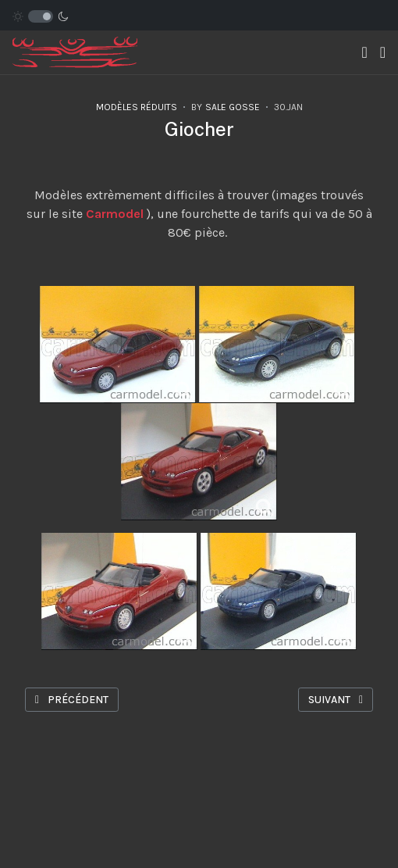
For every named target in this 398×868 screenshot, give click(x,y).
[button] (383, 53)
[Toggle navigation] (364, 53)
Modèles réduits (137, 107)
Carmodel (115, 214)
